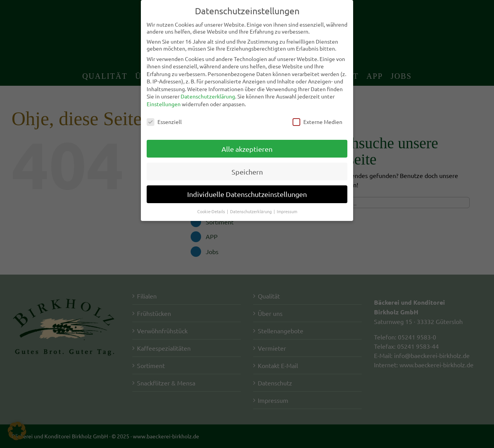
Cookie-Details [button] (212, 211)
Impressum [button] (287, 211)
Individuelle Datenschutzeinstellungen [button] (247, 194)
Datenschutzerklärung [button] (251, 211)
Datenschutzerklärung (208, 96)
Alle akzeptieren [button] (247, 148)
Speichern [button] (247, 171)
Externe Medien (317, 122)
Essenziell (164, 122)
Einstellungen (164, 104)
